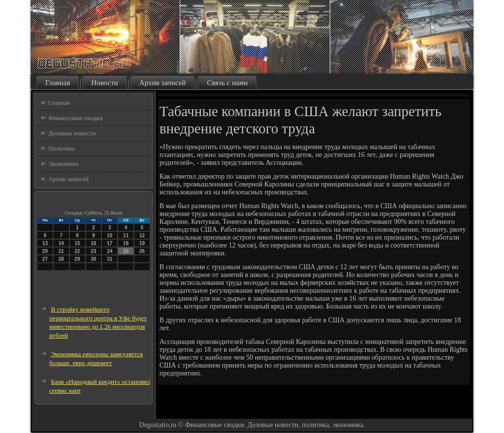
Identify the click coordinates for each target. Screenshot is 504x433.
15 (78, 243)
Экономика (63, 164)
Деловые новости (72, 133)
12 (142, 235)
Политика (62, 148)
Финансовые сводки (76, 118)
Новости (104, 83)
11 (126, 235)
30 (93, 259)
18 (126, 243)
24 (110, 251)
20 (45, 251)
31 (110, 259)
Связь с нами (227, 83)
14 (61, 243)
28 (61, 259)
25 (126, 251)
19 (142, 243)
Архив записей (163, 83)
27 (45, 259)
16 (93, 243)
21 (61, 251)
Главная (58, 83)
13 (45, 243)
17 (110, 243)
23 (93, 251)
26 (142, 251)
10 (110, 235)
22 (78, 251)
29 (78, 259)
